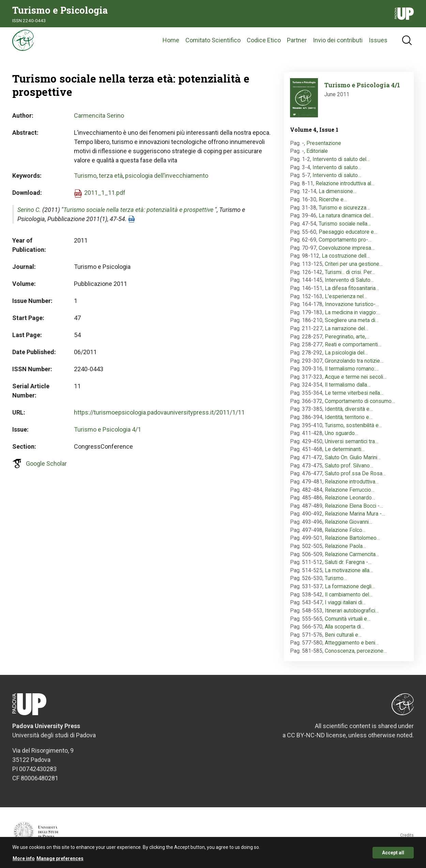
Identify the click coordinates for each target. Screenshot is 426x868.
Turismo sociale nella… (345, 228)
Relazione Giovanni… (348, 526)
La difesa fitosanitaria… (352, 293)
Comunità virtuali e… (348, 623)
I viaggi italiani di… (345, 607)
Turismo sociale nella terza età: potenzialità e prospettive (138, 214)
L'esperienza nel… (346, 301)
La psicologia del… (346, 357)
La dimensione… (338, 196)
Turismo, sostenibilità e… (353, 430)
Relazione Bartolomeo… (352, 543)
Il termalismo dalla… (348, 389)
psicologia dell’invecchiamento (167, 180)
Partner (297, 42)
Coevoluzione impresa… (347, 252)
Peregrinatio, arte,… (347, 341)
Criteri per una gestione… (354, 268)
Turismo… (336, 583)
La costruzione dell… (346, 261)
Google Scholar (46, 468)
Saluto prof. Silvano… (349, 470)
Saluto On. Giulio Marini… (353, 462)
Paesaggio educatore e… (348, 236)
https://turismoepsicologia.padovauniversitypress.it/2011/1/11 (159, 417)
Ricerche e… (333, 204)
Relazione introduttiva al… (345, 188)
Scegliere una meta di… (352, 325)
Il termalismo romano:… (352, 373)
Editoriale (317, 156)
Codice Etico (264, 42)
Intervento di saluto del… (341, 164)
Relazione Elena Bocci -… (354, 510)
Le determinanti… (345, 454)
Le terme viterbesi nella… (354, 397)
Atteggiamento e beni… (352, 647)
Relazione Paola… (345, 551)
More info (24, 859)
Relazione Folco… (345, 534)
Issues (378, 42)
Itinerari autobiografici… (352, 615)
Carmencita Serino (99, 120)
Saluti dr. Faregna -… (348, 567)
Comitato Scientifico (213, 42)
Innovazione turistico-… (352, 309)
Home (171, 42)
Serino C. (29, 214)
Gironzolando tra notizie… (354, 365)
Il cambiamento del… (349, 599)
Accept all (393, 853)
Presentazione (324, 148)
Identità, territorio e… (349, 422)
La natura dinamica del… (346, 220)
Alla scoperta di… (345, 631)
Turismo (85, 180)
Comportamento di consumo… (360, 406)
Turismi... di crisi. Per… (350, 277)
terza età (111, 180)
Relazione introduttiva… (352, 486)
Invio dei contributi (338, 42)
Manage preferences (60, 859)
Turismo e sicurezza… (344, 212)
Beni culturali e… (343, 639)
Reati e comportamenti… (353, 349)
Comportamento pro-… (345, 244)
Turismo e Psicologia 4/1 (108, 434)
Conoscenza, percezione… (356, 655)
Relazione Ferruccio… (350, 494)
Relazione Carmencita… (352, 559)
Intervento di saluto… (337, 172)
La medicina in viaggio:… (353, 317)
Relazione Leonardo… (350, 502)
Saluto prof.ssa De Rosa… (355, 478)
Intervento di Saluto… (349, 285)
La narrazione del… (347, 333)
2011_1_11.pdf (105, 197)
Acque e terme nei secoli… (356, 381)
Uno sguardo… (341, 438)
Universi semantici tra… (352, 446)
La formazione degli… (350, 591)
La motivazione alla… (349, 575)
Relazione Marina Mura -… (355, 518)
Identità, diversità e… (349, 414)
